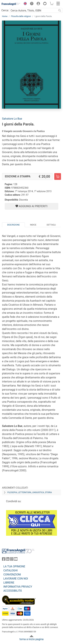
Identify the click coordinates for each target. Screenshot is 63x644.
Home (5, 16)
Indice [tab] (33, 225)
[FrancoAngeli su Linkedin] (8, 560)
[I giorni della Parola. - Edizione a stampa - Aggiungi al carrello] (58, 176)
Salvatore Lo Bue (12, 119)
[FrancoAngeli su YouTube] (16, 560)
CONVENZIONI (12, 575)
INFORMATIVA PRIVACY (18, 587)
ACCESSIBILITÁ (13, 591)
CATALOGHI (10, 570)
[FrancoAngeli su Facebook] (4, 560)
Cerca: (5, 10)
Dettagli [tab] (51, 225)
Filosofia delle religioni (21, 16)
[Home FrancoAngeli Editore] (11, 4)
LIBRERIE (9, 583)
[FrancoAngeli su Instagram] (12, 560)
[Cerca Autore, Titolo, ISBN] (33, 10)
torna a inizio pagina (32, 639)
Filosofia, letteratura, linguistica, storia (30, 492)
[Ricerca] (60, 10)
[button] (24, 4)
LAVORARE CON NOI (16, 579)
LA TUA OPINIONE (14, 566)
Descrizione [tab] (13, 225)
